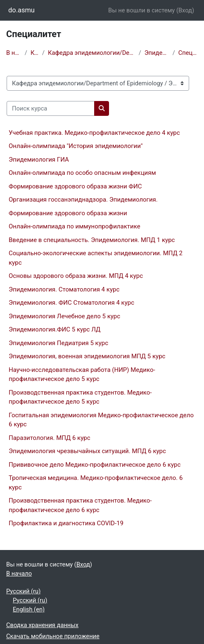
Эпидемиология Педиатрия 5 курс (58, 343)
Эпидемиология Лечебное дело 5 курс (64, 316)
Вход (185, 10)
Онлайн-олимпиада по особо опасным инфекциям (82, 173)
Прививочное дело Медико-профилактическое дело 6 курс (95, 465)
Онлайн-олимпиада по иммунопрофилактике (75, 226)
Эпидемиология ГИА (39, 160)
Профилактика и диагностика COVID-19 (66, 523)
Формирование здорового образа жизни (68, 213)
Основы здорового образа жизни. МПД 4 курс (76, 276)
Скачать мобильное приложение (53, 636)
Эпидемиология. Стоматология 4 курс (64, 289)
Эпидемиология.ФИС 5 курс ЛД (55, 329)
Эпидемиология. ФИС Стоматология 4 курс (71, 303)
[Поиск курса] (51, 108)
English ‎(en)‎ (29, 609)
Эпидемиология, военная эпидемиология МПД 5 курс (87, 356)
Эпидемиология (157, 53)
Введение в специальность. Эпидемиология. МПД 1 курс (92, 240)
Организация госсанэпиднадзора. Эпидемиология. (83, 200)
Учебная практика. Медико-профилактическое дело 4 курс (94, 133)
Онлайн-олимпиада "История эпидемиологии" (76, 146)
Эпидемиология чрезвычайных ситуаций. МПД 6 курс (87, 451)
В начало (14, 53)
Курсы (35, 53)
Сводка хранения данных (42, 625)
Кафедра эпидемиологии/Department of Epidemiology (92, 53)
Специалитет (188, 53)
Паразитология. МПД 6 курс (50, 438)
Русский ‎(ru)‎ (23, 591)
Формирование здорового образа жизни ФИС (75, 186)
